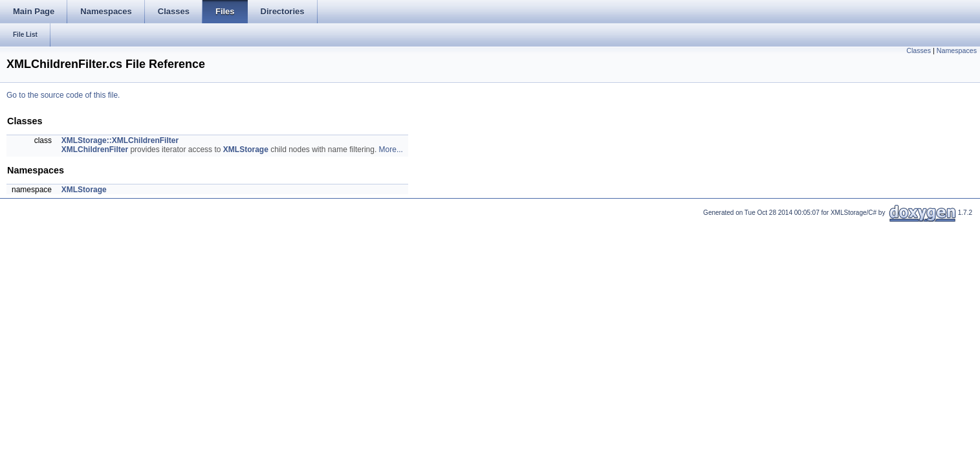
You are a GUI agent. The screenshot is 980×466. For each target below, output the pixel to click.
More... (391, 150)
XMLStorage (246, 150)
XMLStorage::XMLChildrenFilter (120, 140)
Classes (919, 50)
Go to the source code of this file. (63, 95)
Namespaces (957, 50)
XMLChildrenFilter (95, 150)
